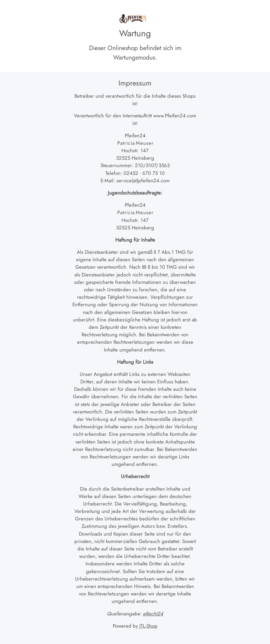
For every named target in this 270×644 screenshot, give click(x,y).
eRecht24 (153, 614)
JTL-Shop (148, 626)
